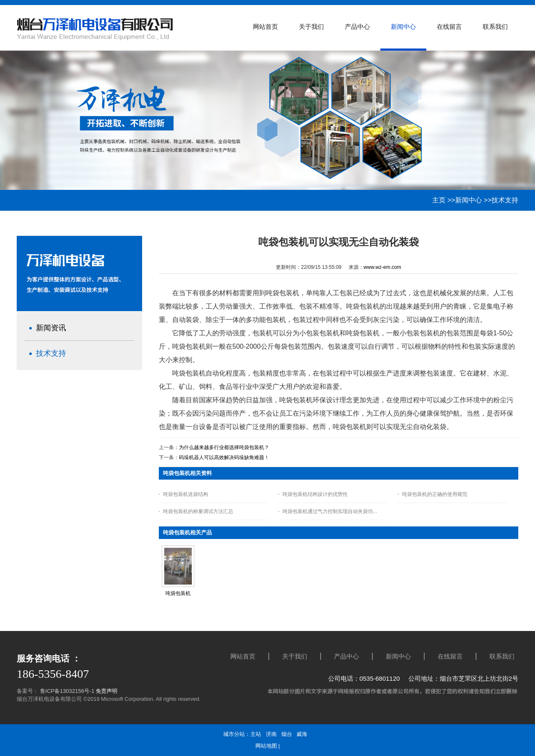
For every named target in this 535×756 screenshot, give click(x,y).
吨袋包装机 (178, 593)
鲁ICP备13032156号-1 (66, 691)
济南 (271, 734)
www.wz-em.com (382, 267)
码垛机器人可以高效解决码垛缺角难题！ (224, 457)
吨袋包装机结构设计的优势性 (315, 494)
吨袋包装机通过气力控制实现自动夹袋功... (330, 511)
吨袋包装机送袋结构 (186, 494)
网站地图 (266, 746)
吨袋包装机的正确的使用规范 (435, 494)
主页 (439, 200)
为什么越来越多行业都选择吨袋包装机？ (224, 447)
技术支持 (505, 200)
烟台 (287, 734)
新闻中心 (469, 200)
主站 (256, 734)
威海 (302, 734)
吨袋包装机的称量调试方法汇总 (198, 511)
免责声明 (107, 691)
